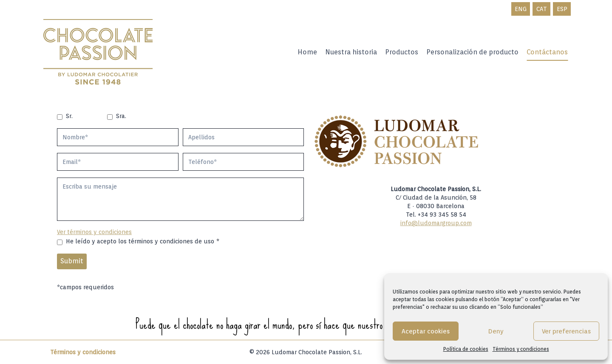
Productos (402, 52)
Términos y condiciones (521, 349)
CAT (542, 9)
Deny (496, 331)
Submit (72, 261)
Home (307, 52)
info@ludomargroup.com (436, 223)
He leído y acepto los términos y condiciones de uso (143, 241)
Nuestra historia (351, 52)
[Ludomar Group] (99, 52)
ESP (562, 9)
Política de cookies (466, 349)
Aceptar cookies (426, 331)
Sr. (69, 116)
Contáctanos (547, 52)
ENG (521, 9)
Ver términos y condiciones (94, 232)
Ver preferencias (566, 331)
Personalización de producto (472, 52)
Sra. (121, 116)
